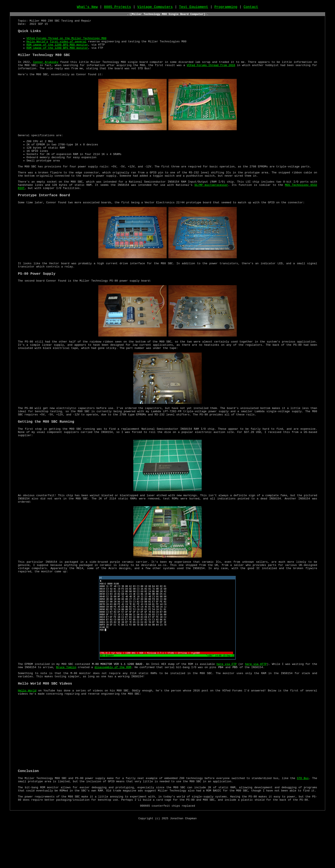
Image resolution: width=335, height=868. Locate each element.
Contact (251, 8)
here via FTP (226, 699)
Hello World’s (37, 48)
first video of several (68, 48)
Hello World (27, 729)
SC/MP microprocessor (211, 204)
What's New (87, 8)
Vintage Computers (155, 8)
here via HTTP (256, 699)
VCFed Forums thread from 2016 (211, 75)
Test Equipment (194, 8)
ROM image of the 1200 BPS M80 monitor (57, 52)
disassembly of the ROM (113, 703)
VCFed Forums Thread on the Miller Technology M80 (66, 44)
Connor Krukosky (46, 71)
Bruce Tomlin (66, 703)
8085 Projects (118, 8)
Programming (226, 8)
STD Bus (303, 818)
